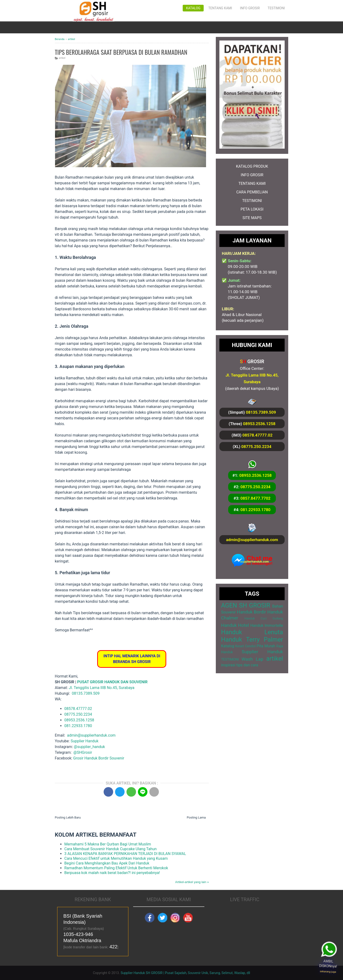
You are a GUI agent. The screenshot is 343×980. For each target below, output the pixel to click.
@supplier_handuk (90, 747)
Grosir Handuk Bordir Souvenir (99, 758)
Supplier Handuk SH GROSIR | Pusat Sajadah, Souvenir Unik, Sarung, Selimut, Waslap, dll (185, 973)
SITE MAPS (252, 218)
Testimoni (276, 8)
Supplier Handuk (84, 741)
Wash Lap (252, 659)
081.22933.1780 (78, 726)
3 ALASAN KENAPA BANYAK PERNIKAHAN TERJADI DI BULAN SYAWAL (125, 854)
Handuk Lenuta (252, 632)
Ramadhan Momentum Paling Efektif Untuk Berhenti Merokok (116, 868)
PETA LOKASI (252, 209)
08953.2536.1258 (79, 720)
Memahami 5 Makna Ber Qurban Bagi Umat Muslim (108, 844)
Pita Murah (266, 646)
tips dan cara (247, 665)
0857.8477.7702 (255, 498)
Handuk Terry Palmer (252, 639)
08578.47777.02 (78, 709)
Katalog (193, 8)
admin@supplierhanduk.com (252, 540)
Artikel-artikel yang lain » (192, 882)
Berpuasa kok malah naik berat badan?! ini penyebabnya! (112, 873)
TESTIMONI (252, 201)
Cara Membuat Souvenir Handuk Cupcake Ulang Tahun (111, 849)
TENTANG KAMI (252, 183)
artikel (62, 58)
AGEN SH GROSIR (246, 605)
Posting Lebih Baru (68, 817)
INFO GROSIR (252, 175)
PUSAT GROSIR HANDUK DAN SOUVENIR (112, 682)
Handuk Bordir (251, 612)
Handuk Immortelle (267, 626)
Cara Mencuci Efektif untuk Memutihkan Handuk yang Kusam (116, 858)
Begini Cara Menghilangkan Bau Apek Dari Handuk (107, 863)
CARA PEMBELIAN (252, 192)
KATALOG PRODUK (252, 166)
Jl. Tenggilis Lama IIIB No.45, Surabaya (102, 688)
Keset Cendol (245, 646)
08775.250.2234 (78, 714)
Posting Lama (196, 817)
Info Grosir (250, 8)
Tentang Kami (220, 8)
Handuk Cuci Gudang (264, 618)
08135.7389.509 (261, 412)
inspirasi (228, 665)
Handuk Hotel (235, 625)
